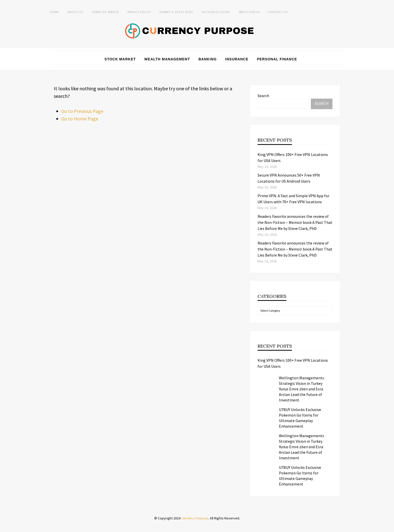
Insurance (237, 59)
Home (55, 12)
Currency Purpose (195, 518)
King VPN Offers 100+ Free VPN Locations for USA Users (293, 363)
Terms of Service (105, 12)
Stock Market (120, 59)
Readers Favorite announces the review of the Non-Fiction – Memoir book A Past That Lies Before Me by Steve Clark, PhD (295, 222)
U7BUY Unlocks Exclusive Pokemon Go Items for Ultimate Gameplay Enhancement (300, 418)
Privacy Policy (139, 12)
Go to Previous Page (82, 111)
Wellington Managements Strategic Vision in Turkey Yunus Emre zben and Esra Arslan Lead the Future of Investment (302, 389)
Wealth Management (167, 59)
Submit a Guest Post (176, 12)
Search (263, 96)
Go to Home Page (80, 119)
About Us (75, 12)
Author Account (216, 12)
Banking (208, 59)
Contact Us (278, 12)
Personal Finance (277, 59)
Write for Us (249, 12)
